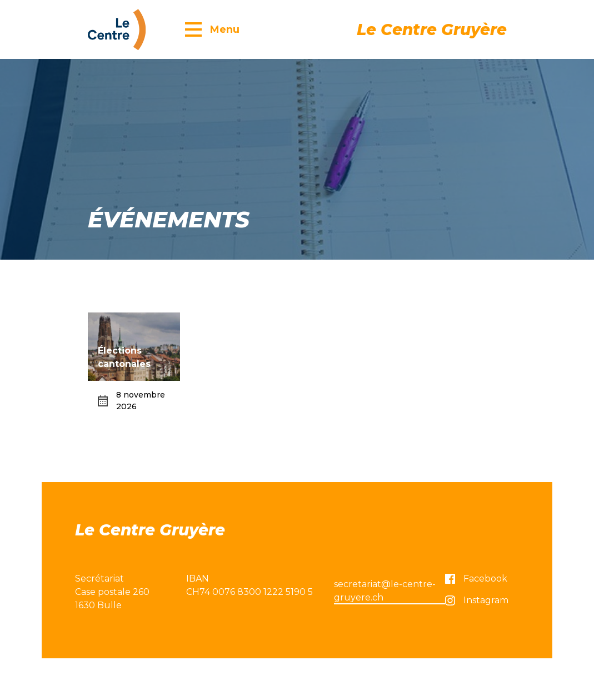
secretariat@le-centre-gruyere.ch (385, 591)
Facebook (476, 579)
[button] (212, 29)
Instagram (477, 600)
